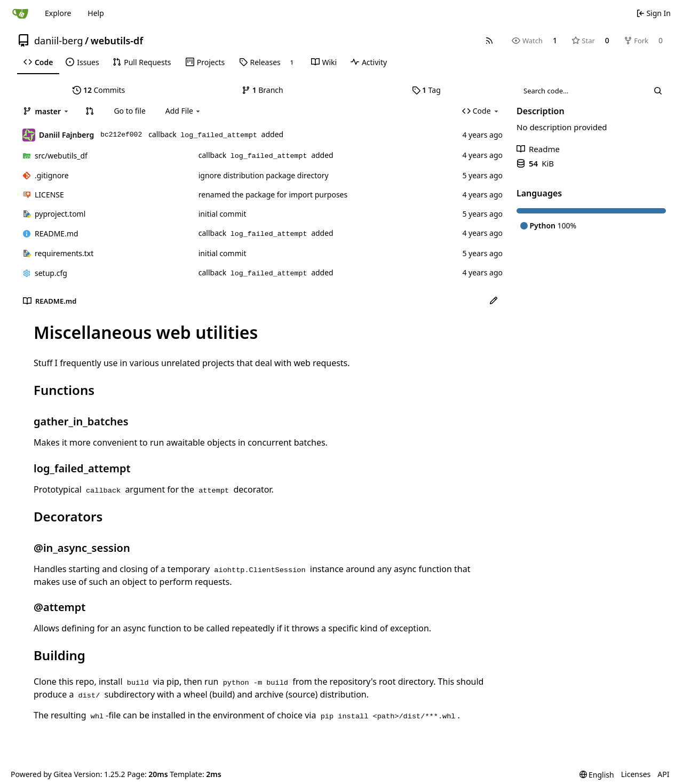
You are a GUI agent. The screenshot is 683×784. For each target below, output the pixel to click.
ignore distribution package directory (264, 175)
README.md (57, 233)
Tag (426, 90)
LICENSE (49, 195)
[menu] (597, 775)
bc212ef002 (121, 135)
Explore (58, 13)
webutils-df (117, 41)
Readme (538, 149)
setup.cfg (51, 273)
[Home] (20, 13)
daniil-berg (59, 41)
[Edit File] (494, 301)
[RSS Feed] (489, 41)
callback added (216, 134)
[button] (90, 111)
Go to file (129, 111)
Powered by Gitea (41, 774)
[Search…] (658, 91)
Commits (99, 90)
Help (96, 13)
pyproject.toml (60, 214)
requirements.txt (64, 253)
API (663, 774)
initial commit (223, 214)
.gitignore (52, 175)
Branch (263, 90)
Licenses (636, 774)
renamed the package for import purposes (273, 195)
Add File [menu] (184, 111)
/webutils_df (61, 156)
